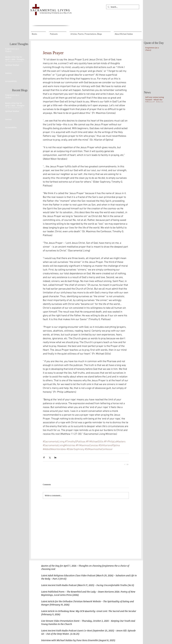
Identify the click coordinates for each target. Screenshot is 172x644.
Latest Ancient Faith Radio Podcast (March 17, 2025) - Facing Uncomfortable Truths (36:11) (88, 585)
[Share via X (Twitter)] (50, 457)
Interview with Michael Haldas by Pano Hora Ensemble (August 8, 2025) (78, 640)
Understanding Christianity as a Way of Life (56, 13)
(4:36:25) (75, 634)
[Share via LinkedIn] (55, 457)
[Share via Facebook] (44, 457)
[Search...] (122, 7)
